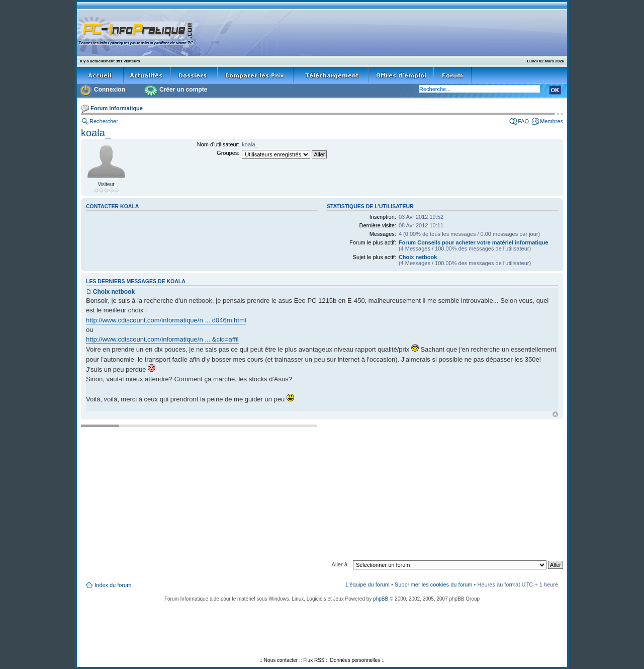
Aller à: (340, 564)
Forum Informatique (117, 108)
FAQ (523, 121)
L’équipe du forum (367, 584)
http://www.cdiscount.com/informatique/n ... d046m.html (166, 320)
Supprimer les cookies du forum (434, 584)
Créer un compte (183, 90)
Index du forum (113, 585)
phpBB (381, 599)
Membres (551, 121)
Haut (555, 414)
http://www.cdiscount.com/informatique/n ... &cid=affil (162, 339)
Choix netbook (418, 257)
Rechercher (104, 121)
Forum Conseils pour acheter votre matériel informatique (474, 242)
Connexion (110, 90)
